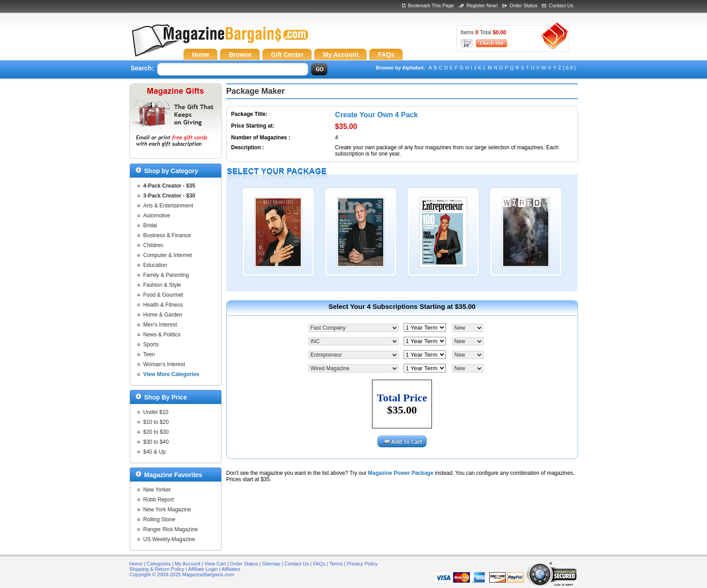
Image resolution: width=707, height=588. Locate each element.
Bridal (150, 225)
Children (154, 245)
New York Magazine (167, 510)
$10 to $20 (156, 422)
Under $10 (156, 412)
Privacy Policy (362, 564)
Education (155, 265)
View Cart (215, 564)
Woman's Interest (164, 364)
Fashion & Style (162, 285)
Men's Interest (160, 325)
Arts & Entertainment (168, 206)
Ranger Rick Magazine (171, 529)
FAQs (319, 564)
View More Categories (172, 374)
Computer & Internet (168, 255)
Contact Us (561, 5)
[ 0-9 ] (569, 68)
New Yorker (157, 490)
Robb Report (159, 500)
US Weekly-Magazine (169, 539)
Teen (149, 354)
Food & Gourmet (163, 295)
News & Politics (162, 335)
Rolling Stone (159, 519)
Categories (158, 564)
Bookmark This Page (431, 5)
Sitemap (271, 564)
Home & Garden (163, 315)
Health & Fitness (163, 305)
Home (136, 564)
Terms (336, 564)
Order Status (523, 5)
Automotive (157, 216)
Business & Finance (167, 235)
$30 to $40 (156, 442)
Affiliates (231, 569)
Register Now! (482, 5)
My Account (188, 564)
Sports (151, 345)
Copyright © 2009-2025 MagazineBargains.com (182, 574)
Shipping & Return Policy (157, 569)
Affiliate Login (203, 569)
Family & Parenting (166, 275)
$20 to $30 (156, 432)
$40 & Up (155, 452)
